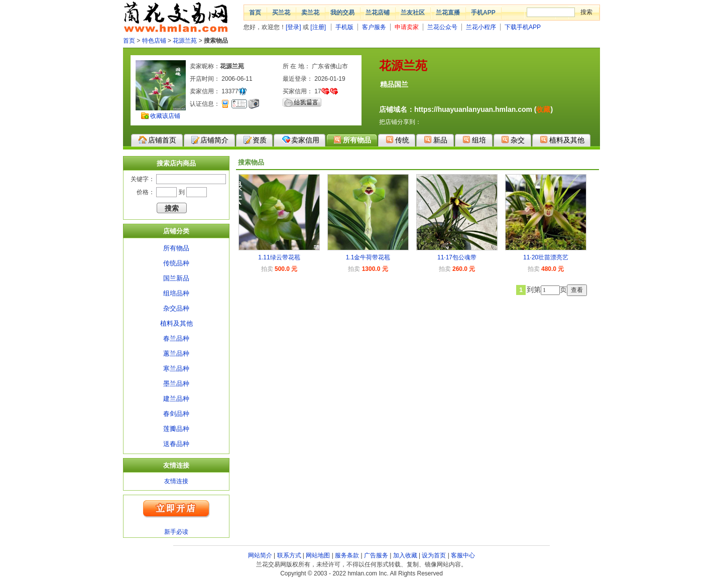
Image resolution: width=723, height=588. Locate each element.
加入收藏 (405, 555)
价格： (146, 192)
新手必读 (176, 532)
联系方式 (289, 555)
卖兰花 (310, 13)
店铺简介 (210, 140)
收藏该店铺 (165, 116)
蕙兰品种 (176, 353)
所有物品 (352, 140)
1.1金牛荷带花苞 (368, 257)
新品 (436, 140)
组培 (474, 140)
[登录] (293, 27)
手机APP (483, 13)
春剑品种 (176, 414)
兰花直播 (448, 13)
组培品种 (176, 293)
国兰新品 (176, 278)
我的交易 (342, 13)
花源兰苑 (185, 41)
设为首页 (434, 555)
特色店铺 (154, 41)
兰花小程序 (481, 27)
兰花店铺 (378, 13)
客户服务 (374, 27)
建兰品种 (176, 399)
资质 (255, 140)
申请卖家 (407, 27)
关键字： (143, 179)
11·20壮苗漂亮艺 (546, 257)
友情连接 (176, 481)
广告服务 (376, 555)
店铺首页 (157, 140)
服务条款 (347, 555)
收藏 (543, 109)
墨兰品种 (176, 384)
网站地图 (318, 555)
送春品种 (176, 444)
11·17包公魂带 (457, 257)
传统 (397, 140)
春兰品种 (176, 338)
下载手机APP (523, 27)
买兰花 (281, 13)
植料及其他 (562, 140)
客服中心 (463, 555)
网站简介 (260, 555)
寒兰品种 (176, 369)
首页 (255, 13)
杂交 (513, 140)
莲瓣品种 (176, 429)
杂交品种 (176, 308)
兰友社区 (413, 13)
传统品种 (176, 263)
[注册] (318, 27)
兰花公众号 (442, 27)
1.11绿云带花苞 (279, 257)
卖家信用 (300, 140)
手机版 (344, 27)
